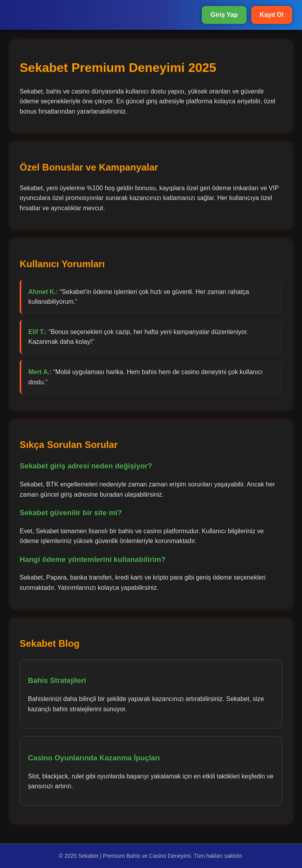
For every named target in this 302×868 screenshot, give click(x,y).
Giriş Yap (224, 15)
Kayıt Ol (272, 15)
